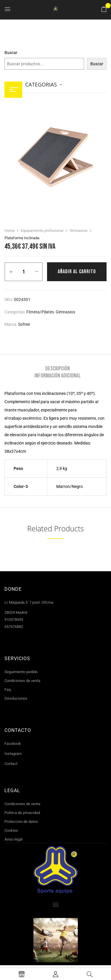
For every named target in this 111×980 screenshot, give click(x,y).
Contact (11, 764)
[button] (104, 9)
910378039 (14, 620)
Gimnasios (79, 231)
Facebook (13, 744)
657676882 (14, 627)
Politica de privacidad (22, 813)
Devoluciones (16, 698)
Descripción (58, 369)
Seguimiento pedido (21, 672)
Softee (24, 324)
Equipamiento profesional (42, 231)
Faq (8, 690)
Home (9, 231)
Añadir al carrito (77, 272)
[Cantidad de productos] (24, 272)
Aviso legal (13, 839)
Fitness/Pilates (40, 312)
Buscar (11, 53)
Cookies (11, 830)
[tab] (58, 368)
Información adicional (58, 376)
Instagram (13, 754)
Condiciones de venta (22, 681)
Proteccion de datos (21, 822)
